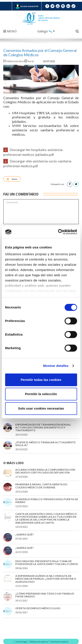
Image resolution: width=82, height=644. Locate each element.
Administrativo (14, 61)
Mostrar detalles (56, 366)
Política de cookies (39, 642)
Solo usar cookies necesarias (41, 408)
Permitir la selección (41, 394)
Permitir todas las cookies (41, 380)
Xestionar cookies (60, 642)
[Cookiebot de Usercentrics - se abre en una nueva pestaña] (58, 232)
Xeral (29, 61)
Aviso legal (22, 642)
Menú (10, 31)
